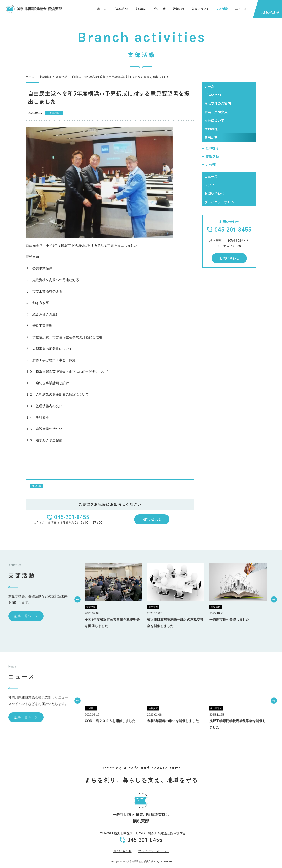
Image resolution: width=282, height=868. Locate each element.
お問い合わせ (122, 851)
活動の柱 (179, 9)
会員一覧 (160, 9)
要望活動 (61, 81)
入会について (200, 9)
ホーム (102, 9)
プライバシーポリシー (154, 851)
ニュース (241, 9)
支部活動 (222, 9)
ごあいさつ (120, 9)
